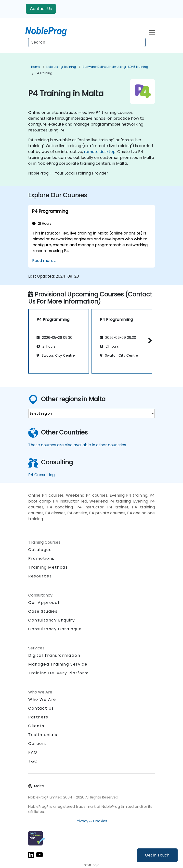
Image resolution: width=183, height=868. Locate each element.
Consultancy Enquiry (52, 620)
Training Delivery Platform (59, 673)
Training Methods (48, 567)
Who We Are (42, 699)
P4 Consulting (41, 475)
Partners (38, 717)
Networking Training (61, 67)
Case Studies (43, 611)
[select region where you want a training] (91, 413)
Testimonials (43, 735)
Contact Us (41, 9)
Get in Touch (157, 855)
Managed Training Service (58, 664)
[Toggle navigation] (152, 31)
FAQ (33, 752)
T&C (33, 761)
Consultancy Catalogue (55, 629)
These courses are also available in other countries (77, 445)
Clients (36, 726)
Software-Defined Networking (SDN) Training (115, 67)
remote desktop (100, 152)
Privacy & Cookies (91, 821)
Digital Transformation (54, 655)
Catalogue (40, 550)
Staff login (92, 865)
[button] (149, 340)
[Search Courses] (87, 42)
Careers (37, 744)
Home (36, 67)
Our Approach (44, 603)
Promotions (41, 558)
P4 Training (44, 73)
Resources (40, 576)
